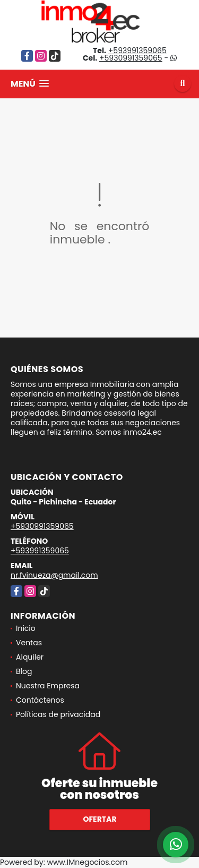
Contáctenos (40, 700)
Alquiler (30, 657)
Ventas (29, 643)
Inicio (26, 628)
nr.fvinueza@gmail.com (54, 575)
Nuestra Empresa (48, 686)
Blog (24, 671)
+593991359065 (137, 50)
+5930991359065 (131, 58)
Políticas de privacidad (58, 714)
